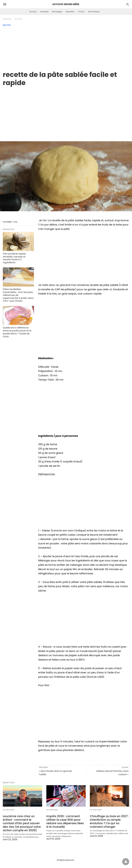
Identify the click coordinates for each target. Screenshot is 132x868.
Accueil (33, 12)
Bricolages (57, 12)
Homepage (7, 19)
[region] (66, 111)
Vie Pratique (94, 12)
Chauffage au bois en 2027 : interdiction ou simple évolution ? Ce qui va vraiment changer (110, 821)
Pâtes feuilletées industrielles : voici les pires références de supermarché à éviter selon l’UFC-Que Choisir (18, 295)
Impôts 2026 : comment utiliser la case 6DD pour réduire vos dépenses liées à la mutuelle (65, 821)
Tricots (81, 12)
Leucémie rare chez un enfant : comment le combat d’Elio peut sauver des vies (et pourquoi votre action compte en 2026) (22, 823)
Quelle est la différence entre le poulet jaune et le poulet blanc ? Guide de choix (17, 332)
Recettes (70, 12)
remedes (44, 12)
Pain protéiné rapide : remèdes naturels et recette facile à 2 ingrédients (15, 258)
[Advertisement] (66, 47)
